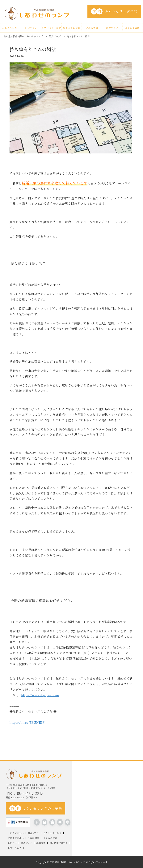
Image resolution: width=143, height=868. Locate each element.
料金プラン (31, 28)
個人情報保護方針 (59, 843)
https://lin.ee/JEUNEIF (27, 722)
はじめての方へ (11, 28)
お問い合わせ (15, 848)
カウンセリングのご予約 (36, 808)
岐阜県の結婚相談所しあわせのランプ (23, 36)
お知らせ (12, 843)
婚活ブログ (112, 28)
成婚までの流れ (72, 28)
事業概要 (41, 843)
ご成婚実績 (92, 28)
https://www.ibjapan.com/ (40, 695)
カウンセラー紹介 (51, 28)
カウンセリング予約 (114, 11)
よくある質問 (132, 28)
